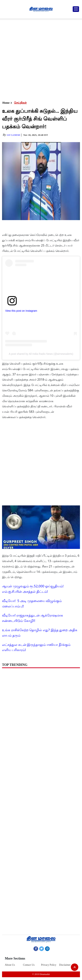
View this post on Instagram (21, 311)
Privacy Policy (49, 965)
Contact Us (29, 965)
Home (6, 103)
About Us (10, 965)
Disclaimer (65, 965)
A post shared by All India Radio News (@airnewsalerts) (41, 354)
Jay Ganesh (13, 135)
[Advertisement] (40, 59)
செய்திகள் (20, 103)
